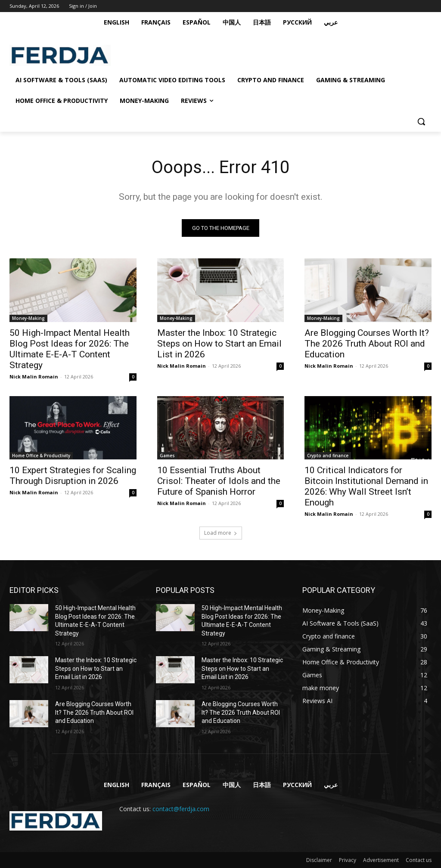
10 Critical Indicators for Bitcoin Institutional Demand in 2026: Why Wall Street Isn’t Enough (366, 486)
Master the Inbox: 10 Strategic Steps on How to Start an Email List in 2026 (219, 344)
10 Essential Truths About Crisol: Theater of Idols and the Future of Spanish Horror (219, 481)
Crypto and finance (328, 456)
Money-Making (28, 318)
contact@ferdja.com (181, 809)
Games (167, 456)
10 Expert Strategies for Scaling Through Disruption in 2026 (73, 476)
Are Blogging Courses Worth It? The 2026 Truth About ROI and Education (367, 344)
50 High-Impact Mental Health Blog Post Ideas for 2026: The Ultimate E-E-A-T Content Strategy (70, 349)
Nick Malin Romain (34, 377)
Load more (221, 533)
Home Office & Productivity (41, 456)
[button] (421, 121)
